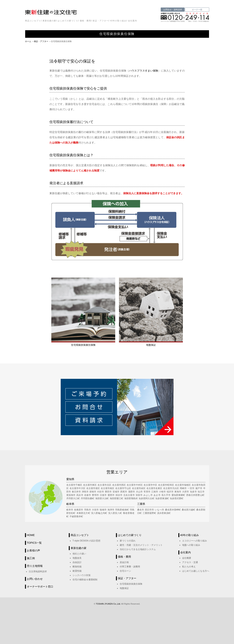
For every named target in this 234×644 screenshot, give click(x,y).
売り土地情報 (35, 566)
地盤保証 (124, 588)
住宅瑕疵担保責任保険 (131, 584)
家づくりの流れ (128, 541)
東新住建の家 (49, 21)
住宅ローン (125, 571)
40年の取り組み (118, 21)
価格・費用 (85, 21)
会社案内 (133, 21)
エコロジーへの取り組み (195, 541)
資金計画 (124, 562)
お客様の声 (33, 550)
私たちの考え (189, 567)
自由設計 (77, 562)
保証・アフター (100, 21)
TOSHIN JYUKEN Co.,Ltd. (108, 604)
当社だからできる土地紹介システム (138, 549)
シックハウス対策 (82, 575)
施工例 (31, 558)
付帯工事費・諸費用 (130, 567)
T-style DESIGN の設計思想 (86, 541)
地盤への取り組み (191, 545)
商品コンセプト (33, 21)
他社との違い (79, 554)
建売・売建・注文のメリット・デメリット (141, 545)
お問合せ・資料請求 (173, 10)
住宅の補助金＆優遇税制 (85, 580)
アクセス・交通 (190, 562)
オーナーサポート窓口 (40, 587)
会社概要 (187, 558)
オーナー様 (197, 10)
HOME (31, 535)
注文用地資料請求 (38, 572)
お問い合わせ (35, 579)
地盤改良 (77, 558)
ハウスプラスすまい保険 (144, 71)
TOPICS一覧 (34, 543)
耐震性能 (77, 571)
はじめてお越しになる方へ (196, 571)
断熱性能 (77, 567)
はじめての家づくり (68, 21)
